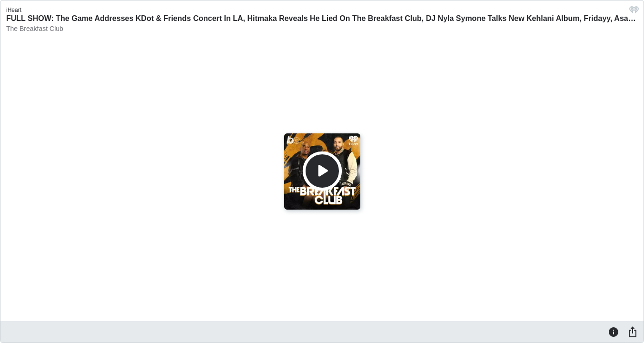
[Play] (322, 171)
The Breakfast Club (35, 29)
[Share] (633, 332)
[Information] (614, 332)
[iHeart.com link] (634, 12)
